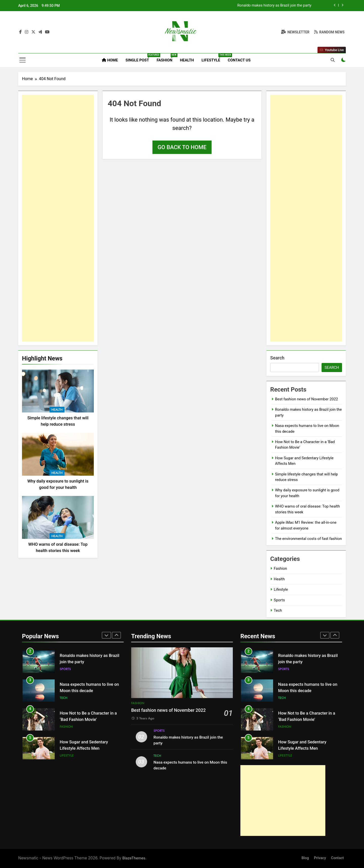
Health (187, 60)
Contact (338, 858)
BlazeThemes (134, 858)
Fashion (166, 58)
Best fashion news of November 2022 (281, 6)
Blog (305, 858)
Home (110, 60)
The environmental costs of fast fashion (308, 539)
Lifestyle (213, 58)
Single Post (139, 58)
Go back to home (182, 147)
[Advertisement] (58, 218)
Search (277, 358)
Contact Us (239, 60)
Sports (279, 600)
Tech (278, 610)
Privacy (320, 858)
